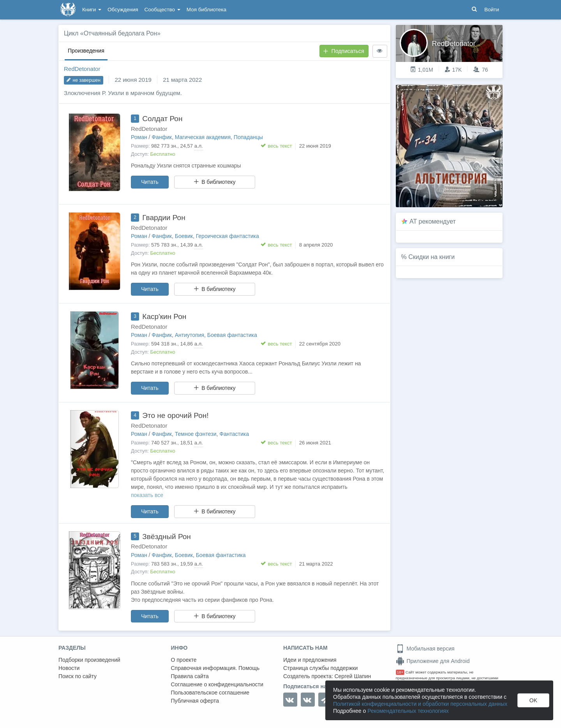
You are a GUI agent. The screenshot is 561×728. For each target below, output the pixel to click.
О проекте (184, 660)
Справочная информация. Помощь (215, 668)
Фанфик (162, 137)
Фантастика (234, 434)
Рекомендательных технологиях (408, 711)
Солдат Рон (162, 119)
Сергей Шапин (353, 676)
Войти (492, 10)
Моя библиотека (206, 10)
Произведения (86, 51)
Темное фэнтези (196, 434)
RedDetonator (82, 69)
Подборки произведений (89, 660)
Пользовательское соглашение (210, 693)
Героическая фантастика (228, 236)
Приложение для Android (433, 661)
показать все (147, 495)
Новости (69, 668)
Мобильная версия (425, 649)
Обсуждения (123, 10)
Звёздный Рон (166, 537)
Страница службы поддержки (320, 668)
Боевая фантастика (232, 335)
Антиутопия (190, 335)
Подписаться (344, 51)
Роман (139, 137)
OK (533, 700)
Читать (150, 182)
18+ (400, 672)
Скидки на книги (431, 257)
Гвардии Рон (164, 218)
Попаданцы (248, 137)
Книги (92, 10)
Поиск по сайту (78, 676)
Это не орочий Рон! (175, 415)
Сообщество (162, 10)
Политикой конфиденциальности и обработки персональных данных (420, 704)
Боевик (184, 236)
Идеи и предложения (310, 660)
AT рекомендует (433, 221)
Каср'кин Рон (164, 316)
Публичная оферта (195, 701)
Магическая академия (203, 137)
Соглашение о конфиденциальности (217, 684)
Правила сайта (190, 676)
